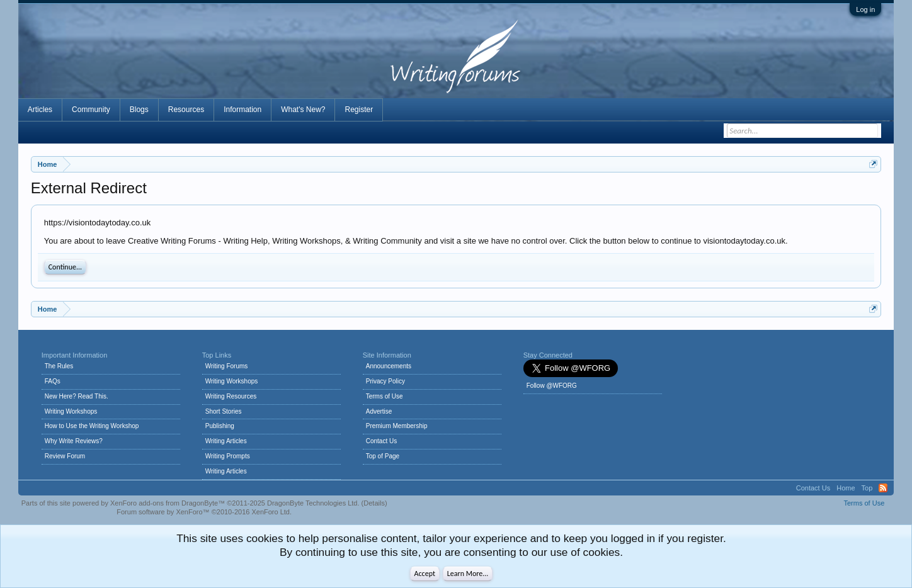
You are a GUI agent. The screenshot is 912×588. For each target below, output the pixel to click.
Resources (186, 110)
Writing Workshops (71, 411)
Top (867, 488)
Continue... (65, 267)
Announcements (389, 366)
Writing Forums (227, 366)
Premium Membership (397, 426)
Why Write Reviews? (74, 441)
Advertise (379, 411)
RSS (883, 488)
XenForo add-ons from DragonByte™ (168, 503)
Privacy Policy (385, 381)
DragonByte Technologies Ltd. (313, 503)
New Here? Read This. (77, 396)
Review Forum (65, 456)
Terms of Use (385, 396)
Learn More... (468, 574)
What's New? (303, 110)
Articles (40, 110)
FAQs (53, 381)
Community (91, 110)
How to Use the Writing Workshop (92, 426)
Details (374, 503)
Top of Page (383, 456)
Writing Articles (226, 441)
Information (242, 110)
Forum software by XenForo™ (204, 512)
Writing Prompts (228, 456)
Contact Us (381, 441)
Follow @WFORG (552, 386)
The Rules (59, 366)
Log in (865, 9)
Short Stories (224, 411)
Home (846, 488)
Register (359, 110)
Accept (425, 574)
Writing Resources (231, 396)
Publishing (220, 426)
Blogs (139, 110)
